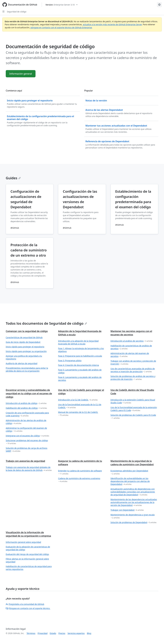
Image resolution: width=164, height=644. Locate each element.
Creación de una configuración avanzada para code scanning (27, 414)
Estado (53, 633)
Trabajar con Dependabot (127, 510)
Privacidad (43, 633)
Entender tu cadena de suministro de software (80, 472)
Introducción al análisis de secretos (132, 341)
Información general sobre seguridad (23, 542)
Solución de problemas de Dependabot (134, 522)
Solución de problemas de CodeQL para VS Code (133, 417)
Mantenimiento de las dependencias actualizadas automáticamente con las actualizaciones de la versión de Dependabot (134, 502)
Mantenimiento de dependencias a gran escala (133, 516)
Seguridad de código (17, 12)
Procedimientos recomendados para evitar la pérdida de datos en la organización (27, 369)
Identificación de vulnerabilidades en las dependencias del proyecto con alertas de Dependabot (130, 481)
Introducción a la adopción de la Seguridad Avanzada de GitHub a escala (78, 342)
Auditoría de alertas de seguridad (21, 363)
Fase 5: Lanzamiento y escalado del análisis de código (80, 371)
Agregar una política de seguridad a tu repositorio (24, 357)
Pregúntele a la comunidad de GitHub (25, 604)
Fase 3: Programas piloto (70, 361)
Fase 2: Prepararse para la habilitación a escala (80, 356)
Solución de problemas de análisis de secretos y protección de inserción (133, 378)
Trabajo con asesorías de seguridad (25, 461)
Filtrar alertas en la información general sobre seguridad (27, 560)
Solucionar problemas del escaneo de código (27, 442)
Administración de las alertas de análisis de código (26, 422)
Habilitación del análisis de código (26, 408)
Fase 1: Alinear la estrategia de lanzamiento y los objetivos (81, 350)
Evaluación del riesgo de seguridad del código (27, 554)
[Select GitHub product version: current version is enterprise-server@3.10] (61, 5)
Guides (13, 178)
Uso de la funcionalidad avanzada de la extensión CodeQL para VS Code (134, 409)
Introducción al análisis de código (26, 403)
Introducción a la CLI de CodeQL (78, 400)
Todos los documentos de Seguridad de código (46, 323)
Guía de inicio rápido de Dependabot (23, 342)
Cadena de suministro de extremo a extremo (79, 480)
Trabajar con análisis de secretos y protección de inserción (133, 363)
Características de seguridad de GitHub (24, 337)
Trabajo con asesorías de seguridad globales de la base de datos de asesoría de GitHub (29, 469)
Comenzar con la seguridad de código (27, 331)
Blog (89, 633)
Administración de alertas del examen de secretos (130, 355)
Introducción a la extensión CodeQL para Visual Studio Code (133, 401)
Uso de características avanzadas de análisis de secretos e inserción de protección (133, 370)
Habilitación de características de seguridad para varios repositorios (29, 568)
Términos (31, 633)
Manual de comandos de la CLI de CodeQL (78, 414)
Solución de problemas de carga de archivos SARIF (27, 450)
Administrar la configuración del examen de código (26, 430)
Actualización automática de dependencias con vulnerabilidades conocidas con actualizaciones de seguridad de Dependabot (133, 492)
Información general (21, 74)
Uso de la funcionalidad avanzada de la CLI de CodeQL (80, 406)
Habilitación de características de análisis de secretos (131, 347)
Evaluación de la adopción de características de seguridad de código (28, 548)
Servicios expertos (76, 633)
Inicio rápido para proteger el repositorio (25, 347)
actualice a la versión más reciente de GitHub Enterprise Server (112, 24)
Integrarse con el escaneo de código (27, 436)
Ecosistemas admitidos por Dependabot (129, 472)
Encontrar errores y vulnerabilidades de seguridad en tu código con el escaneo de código (29, 393)
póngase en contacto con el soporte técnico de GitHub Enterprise (61, 27)
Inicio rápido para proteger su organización (26, 351)
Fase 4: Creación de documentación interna (78, 365)
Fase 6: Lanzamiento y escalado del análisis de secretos (80, 379)
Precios (62, 633)
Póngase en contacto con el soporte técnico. (28, 608)
